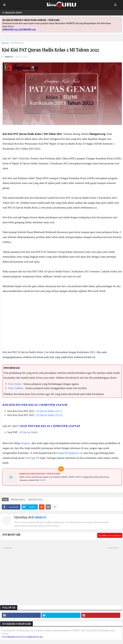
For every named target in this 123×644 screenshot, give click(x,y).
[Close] (121, 20)
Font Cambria (16, 388)
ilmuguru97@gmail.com (70, 453)
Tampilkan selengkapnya (110, 535)
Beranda (5, 43)
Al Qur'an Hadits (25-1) (49, 411)
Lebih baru (8, 548)
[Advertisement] (62, 324)
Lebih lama (113, 548)
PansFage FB (32, 458)
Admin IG (40, 517)
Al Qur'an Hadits (29, 432)
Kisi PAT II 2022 (36, 499)
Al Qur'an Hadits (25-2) (49, 415)
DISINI (43, 480)
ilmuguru (25, 443)
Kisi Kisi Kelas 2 (17, 43)
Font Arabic (15, 384)
